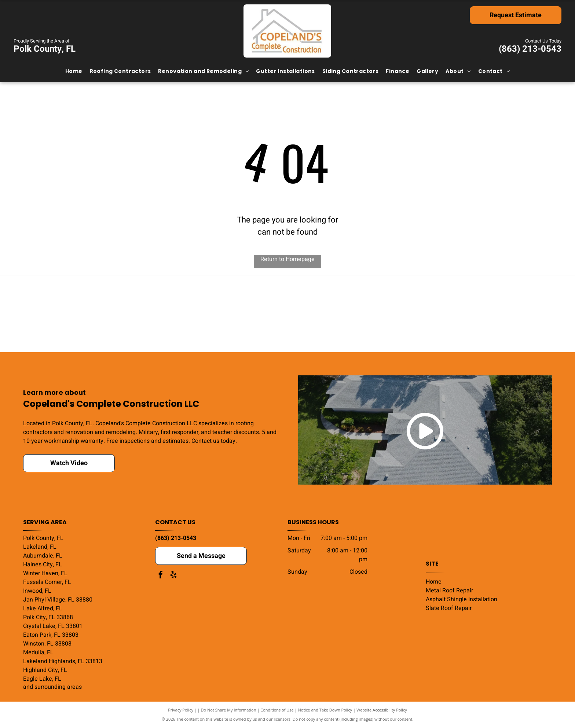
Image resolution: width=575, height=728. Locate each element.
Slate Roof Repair (449, 609)
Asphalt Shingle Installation (462, 600)
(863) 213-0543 (530, 49)
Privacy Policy (181, 711)
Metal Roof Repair (449, 591)
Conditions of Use (277, 711)
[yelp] (173, 576)
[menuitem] (74, 71)
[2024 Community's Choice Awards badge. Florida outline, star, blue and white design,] (182, 315)
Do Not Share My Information (229, 711)
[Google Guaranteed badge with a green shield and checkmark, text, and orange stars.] (288, 315)
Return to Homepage (287, 259)
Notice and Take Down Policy (325, 711)
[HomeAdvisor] (499, 315)
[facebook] (161, 576)
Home (434, 582)
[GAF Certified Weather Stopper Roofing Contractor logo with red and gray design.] (393, 315)
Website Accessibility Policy (382, 711)
